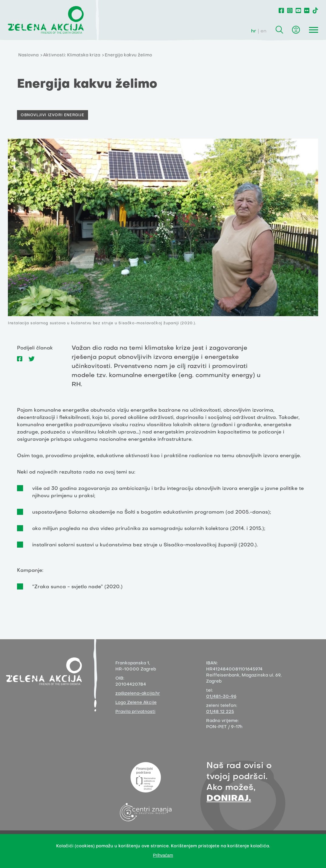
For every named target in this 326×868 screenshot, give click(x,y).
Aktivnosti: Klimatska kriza (72, 55)
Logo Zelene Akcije (136, 703)
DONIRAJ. (229, 799)
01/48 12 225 (220, 712)
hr (254, 31)
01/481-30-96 (221, 697)
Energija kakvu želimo (128, 55)
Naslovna (28, 55)
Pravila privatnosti (135, 712)
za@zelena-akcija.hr (138, 694)
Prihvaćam (163, 855)
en (263, 31)
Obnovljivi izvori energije (53, 115)
